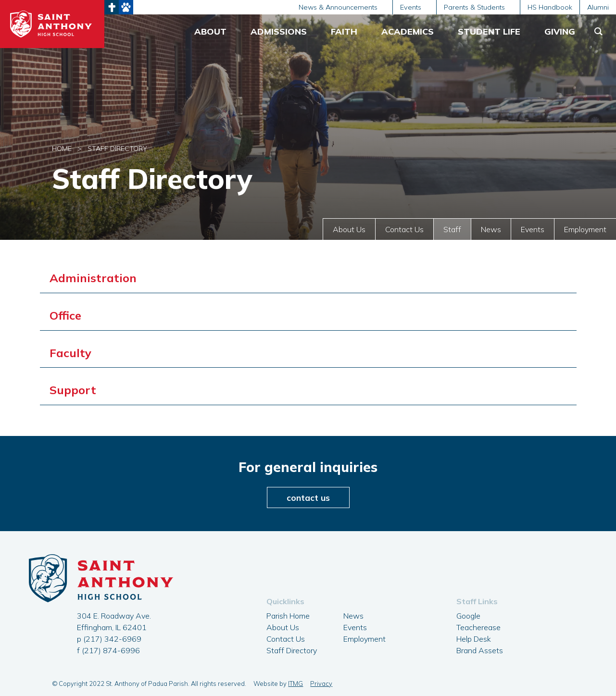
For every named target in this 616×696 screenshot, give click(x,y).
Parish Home (288, 616)
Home (62, 149)
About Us (349, 229)
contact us (308, 497)
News (491, 229)
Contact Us (404, 229)
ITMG (295, 684)
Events (533, 229)
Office (65, 315)
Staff (452, 229)
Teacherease (478, 627)
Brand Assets (480, 650)
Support (73, 390)
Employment (585, 229)
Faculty (70, 353)
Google (468, 616)
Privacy (321, 684)
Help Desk (474, 639)
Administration (93, 278)
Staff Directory (292, 650)
